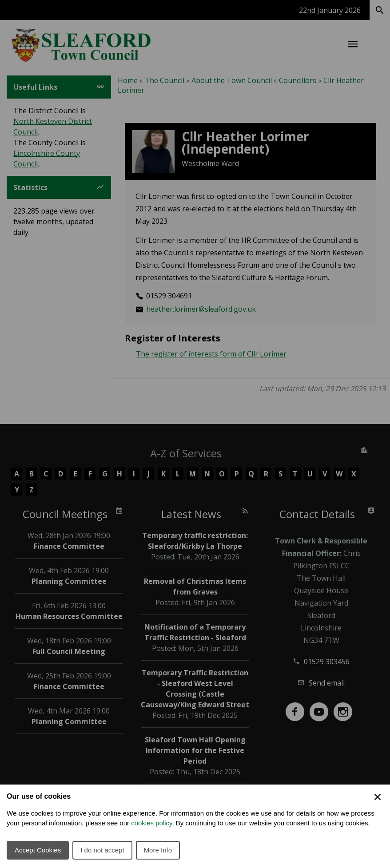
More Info (158, 850)
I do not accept (102, 850)
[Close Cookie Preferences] (378, 797)
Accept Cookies (38, 850)
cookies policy (151, 823)
